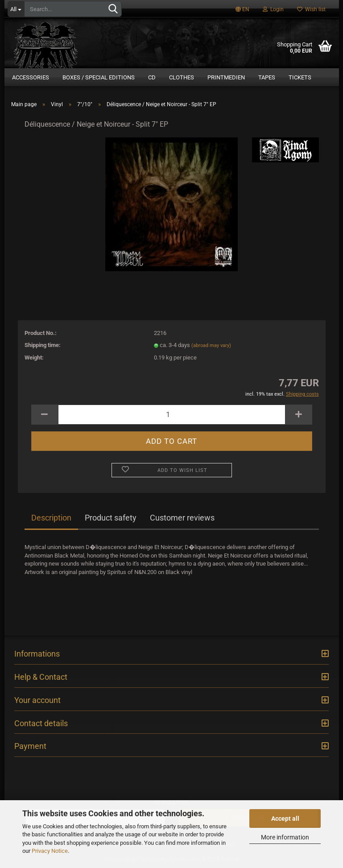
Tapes (267, 77)
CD (152, 77)
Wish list (311, 9)
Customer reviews (182, 518)
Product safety (111, 518)
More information (285, 837)
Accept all (285, 818)
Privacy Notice (50, 851)
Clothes (182, 77)
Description (51, 518)
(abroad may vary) (211, 345)
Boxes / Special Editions (99, 77)
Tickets (300, 77)
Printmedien (226, 77)
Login (273, 9)
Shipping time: (43, 345)
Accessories (31, 77)
